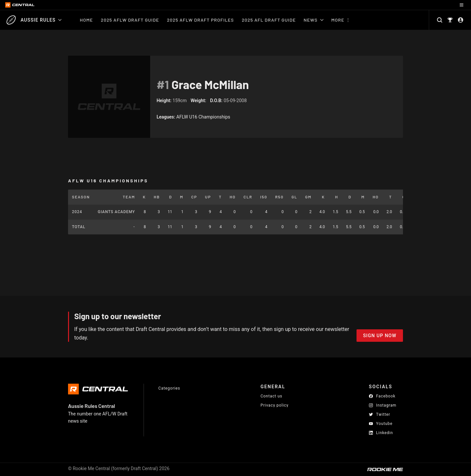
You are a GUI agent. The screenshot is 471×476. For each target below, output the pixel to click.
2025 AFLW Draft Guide (130, 20)
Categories (169, 388)
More (338, 20)
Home (86, 20)
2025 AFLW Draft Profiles (200, 20)
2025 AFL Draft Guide (269, 20)
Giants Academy (116, 212)
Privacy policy (274, 405)
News (313, 20)
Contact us (271, 396)
